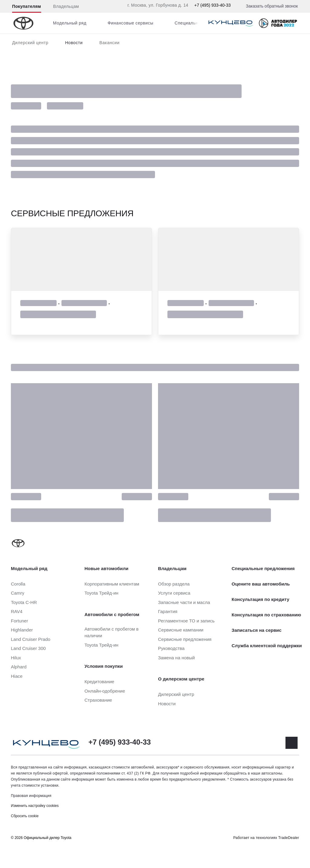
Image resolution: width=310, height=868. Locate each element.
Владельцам (66, 6)
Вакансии (109, 43)
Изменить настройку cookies (35, 806)
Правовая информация (31, 796)
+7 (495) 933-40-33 (213, 5)
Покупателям (27, 6)
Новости (74, 43)
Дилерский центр (30, 43)
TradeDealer (289, 838)
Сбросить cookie (25, 816)
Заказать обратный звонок (272, 6)
